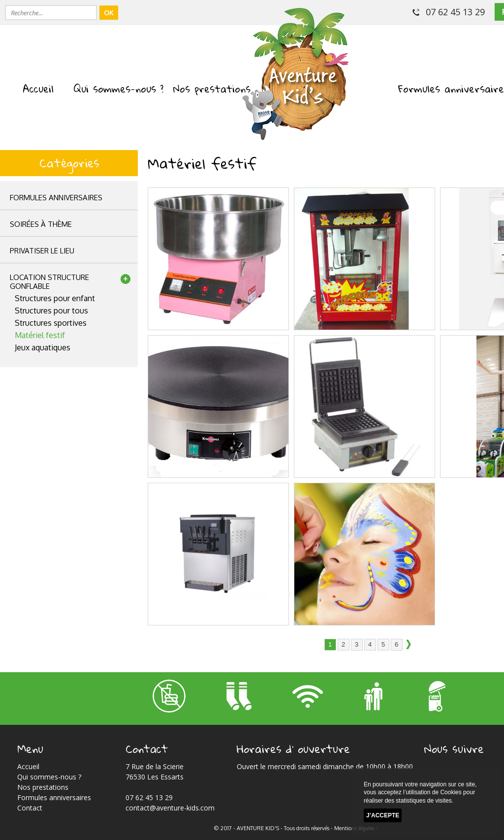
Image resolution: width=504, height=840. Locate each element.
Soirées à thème (41, 224)
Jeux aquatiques (43, 347)
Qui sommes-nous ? (118, 89)
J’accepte (383, 816)
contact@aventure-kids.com (170, 808)
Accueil (38, 89)
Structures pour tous (51, 311)
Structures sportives (51, 323)
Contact (30, 808)
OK (109, 13)
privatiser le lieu (42, 251)
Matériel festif (40, 335)
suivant (411, 645)
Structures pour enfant (55, 298)
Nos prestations (212, 89)
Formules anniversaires (56, 198)
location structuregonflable (49, 282)
